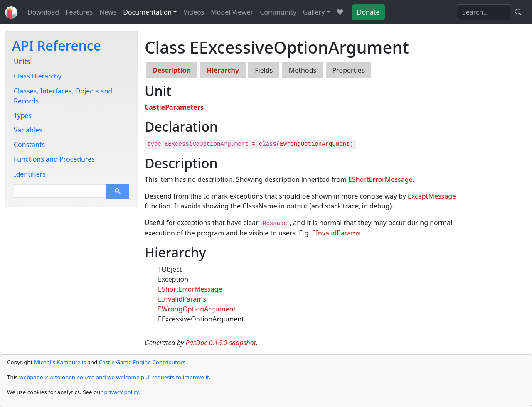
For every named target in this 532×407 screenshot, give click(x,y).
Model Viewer (232, 12)
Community (278, 12)
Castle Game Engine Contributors (142, 362)
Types (23, 115)
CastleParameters (174, 107)
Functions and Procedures (54, 159)
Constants (29, 145)
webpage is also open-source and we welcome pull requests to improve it (114, 377)
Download (43, 12)
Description (172, 70)
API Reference (57, 45)
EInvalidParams (336, 233)
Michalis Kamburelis (60, 362)
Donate (368, 12)
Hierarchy (223, 70)
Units (22, 61)
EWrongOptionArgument (315, 144)
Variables (28, 130)
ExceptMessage (432, 196)
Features (79, 12)
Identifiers (30, 174)
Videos (194, 12)
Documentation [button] (147, 12)
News (108, 12)
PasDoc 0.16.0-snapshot (221, 343)
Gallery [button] (314, 12)
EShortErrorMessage (380, 179)
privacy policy (121, 392)
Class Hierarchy (38, 76)
